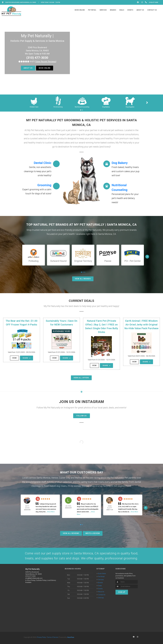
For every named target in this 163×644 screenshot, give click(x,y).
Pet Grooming (58, 107)
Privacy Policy (41, 637)
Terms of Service (52, 637)
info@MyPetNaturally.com (34, 578)
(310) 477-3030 (37, 58)
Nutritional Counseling (82, 107)
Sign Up (122, 592)
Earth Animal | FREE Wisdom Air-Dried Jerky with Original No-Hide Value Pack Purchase (141, 325)
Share (27, 358)
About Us (28, 68)
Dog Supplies (130, 107)
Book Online (45, 68)
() (46, 62)
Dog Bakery (106, 107)
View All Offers (81, 378)
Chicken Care (34, 107)
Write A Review (93, 533)
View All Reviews (71, 533)
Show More (51, 512)
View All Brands (83, 279)
